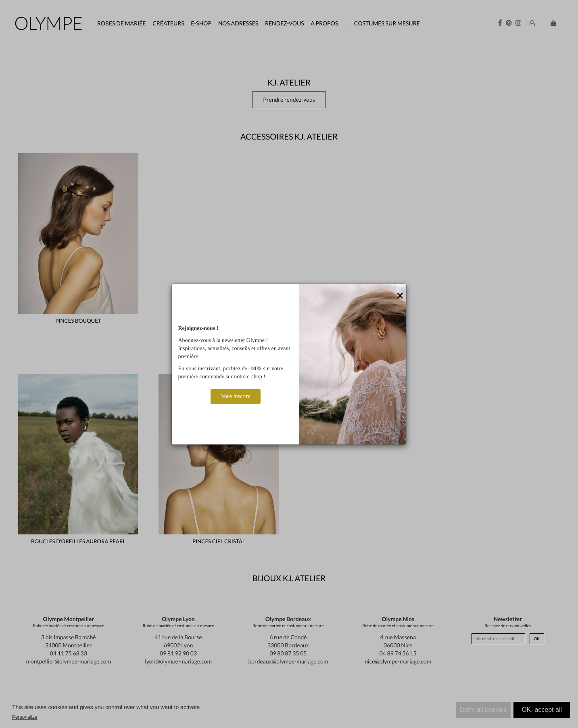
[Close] (400, 296)
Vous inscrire (235, 396)
